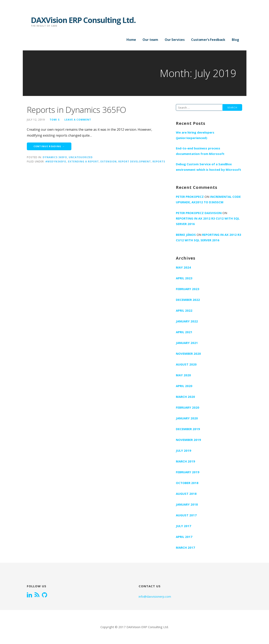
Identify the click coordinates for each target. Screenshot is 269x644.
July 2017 (184, 526)
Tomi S (55, 120)
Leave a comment (78, 120)
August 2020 (186, 364)
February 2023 (188, 289)
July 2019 (184, 450)
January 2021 (187, 343)
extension (109, 161)
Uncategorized (81, 157)
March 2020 (185, 397)
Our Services (175, 40)
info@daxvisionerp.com (155, 596)
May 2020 (183, 375)
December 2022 (188, 300)
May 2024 (183, 267)
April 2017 (184, 537)
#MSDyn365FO (56, 161)
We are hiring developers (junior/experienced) (195, 135)
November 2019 (188, 440)
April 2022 (184, 310)
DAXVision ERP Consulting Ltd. (83, 20)
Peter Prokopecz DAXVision (199, 213)
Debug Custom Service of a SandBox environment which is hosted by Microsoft (209, 167)
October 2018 (187, 483)
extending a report (83, 161)
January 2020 (187, 418)
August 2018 (186, 494)
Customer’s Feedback (208, 40)
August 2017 (186, 515)
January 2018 (187, 504)
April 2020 (184, 386)
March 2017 (185, 547)
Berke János (186, 235)
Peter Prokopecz (190, 197)
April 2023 (184, 278)
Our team (150, 40)
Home (131, 40)
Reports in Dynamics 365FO (77, 110)
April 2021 (184, 332)
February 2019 (188, 472)
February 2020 (188, 407)
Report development (135, 161)
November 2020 (188, 354)
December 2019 (188, 429)
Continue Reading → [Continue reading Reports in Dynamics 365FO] (49, 146)
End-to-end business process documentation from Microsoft (200, 151)
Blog (235, 40)
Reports (159, 161)
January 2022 (187, 321)
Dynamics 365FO (55, 157)
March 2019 (185, 461)
